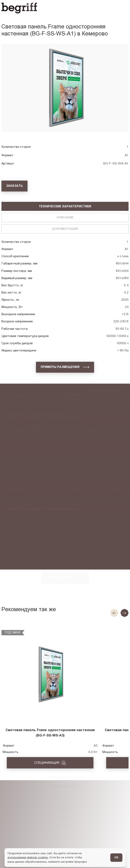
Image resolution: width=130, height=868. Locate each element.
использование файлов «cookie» (28, 857)
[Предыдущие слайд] (114, 613)
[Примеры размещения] (65, 367)
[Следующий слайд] (124, 613)
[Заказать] (15, 186)
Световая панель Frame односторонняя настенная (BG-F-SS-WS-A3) (50, 733)
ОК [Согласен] (116, 857)
